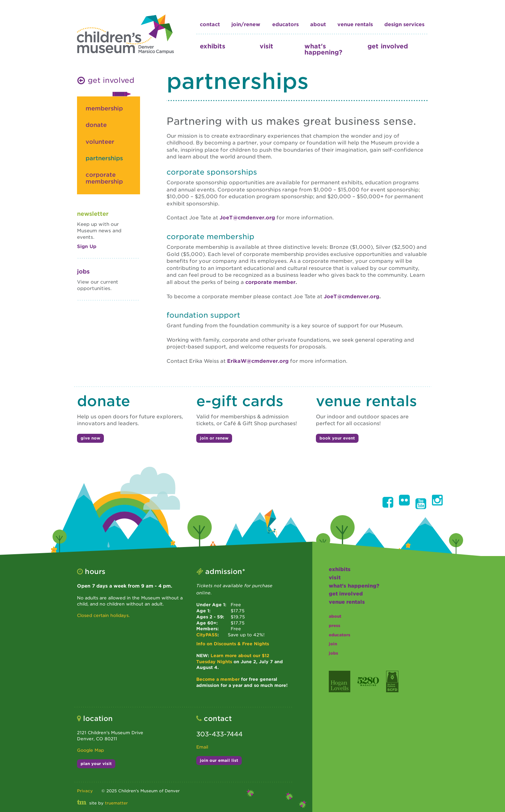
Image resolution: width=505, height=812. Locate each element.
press (335, 626)
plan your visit (96, 764)
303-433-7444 (219, 734)
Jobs (83, 272)
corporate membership (104, 178)
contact (210, 24)
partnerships (104, 158)
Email (202, 747)
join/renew (246, 24)
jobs (333, 653)
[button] (388, 502)
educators (285, 24)
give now (90, 438)
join (333, 644)
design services (404, 24)
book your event (337, 438)
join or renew (214, 438)
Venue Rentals (355, 24)
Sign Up (87, 246)
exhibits (213, 46)
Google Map (90, 750)
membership (104, 108)
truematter (116, 803)
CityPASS (207, 635)
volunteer (100, 142)
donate (96, 125)
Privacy (85, 791)
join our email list (219, 760)
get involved (388, 46)
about (318, 24)
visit (266, 46)
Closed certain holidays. (103, 615)
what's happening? (323, 49)
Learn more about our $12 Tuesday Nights (233, 659)
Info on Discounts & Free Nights (233, 644)
